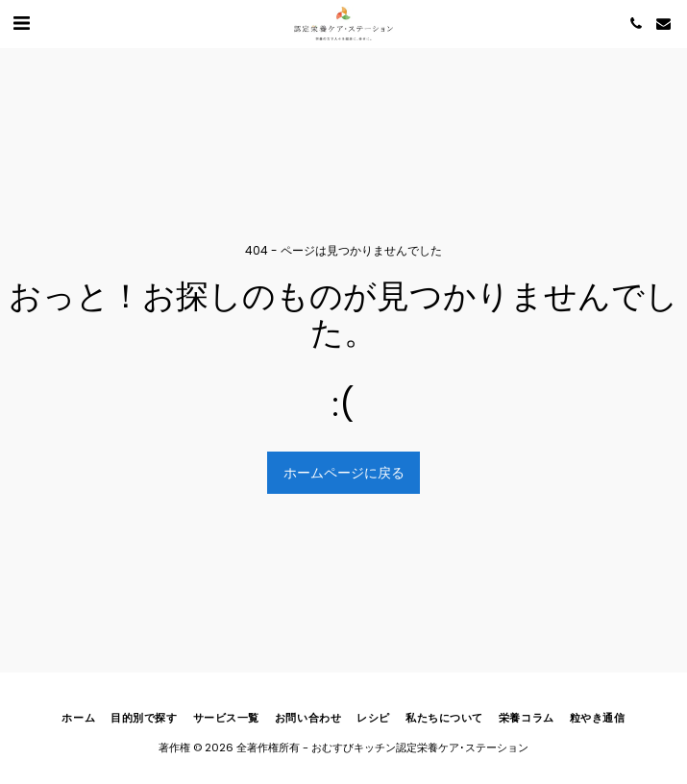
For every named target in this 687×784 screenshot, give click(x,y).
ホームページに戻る (344, 473)
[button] (21, 23)
